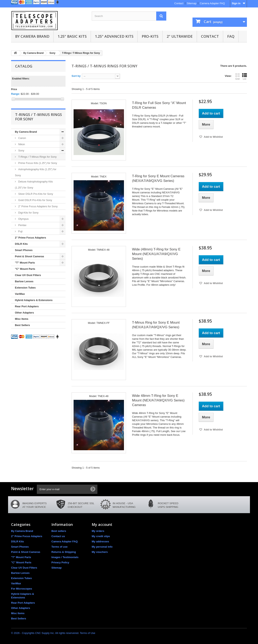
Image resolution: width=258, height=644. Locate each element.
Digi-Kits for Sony (28, 213)
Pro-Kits (150, 36)
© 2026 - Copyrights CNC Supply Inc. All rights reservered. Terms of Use (53, 633)
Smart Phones (24, 250)
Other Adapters (24, 313)
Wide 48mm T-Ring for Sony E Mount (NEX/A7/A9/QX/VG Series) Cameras (158, 400)
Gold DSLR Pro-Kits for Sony (35, 200)
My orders (98, 531)
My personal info (102, 547)
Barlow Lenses (24, 281)
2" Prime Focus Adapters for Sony (38, 206)
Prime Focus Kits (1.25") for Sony (37, 163)
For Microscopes (22, 589)
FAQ (231, 36)
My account (102, 524)
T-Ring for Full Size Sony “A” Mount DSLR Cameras (159, 105)
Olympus (23, 219)
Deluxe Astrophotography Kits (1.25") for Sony (34, 185)
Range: (16, 94)
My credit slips (101, 536)
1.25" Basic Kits (72, 36)
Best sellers (59, 531)
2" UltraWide (180, 36)
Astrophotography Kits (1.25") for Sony (36, 172)
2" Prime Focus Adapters (31, 238)
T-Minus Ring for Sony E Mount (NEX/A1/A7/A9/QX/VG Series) (156, 325)
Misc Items (22, 319)
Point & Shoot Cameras (29, 256)
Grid (237, 76)
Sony (21, 151)
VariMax (20, 294)
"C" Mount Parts (25, 269)
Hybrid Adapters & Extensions (34, 300)
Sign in (236, 3)
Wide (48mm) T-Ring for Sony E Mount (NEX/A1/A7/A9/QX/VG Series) (156, 254)
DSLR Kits (21, 244)
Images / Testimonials (65, 557)
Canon (22, 138)
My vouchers (100, 552)
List (244, 76)
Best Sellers (22, 325)
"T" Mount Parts (25, 263)
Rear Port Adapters (27, 306)
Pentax (22, 225)
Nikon (21, 144)
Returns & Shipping (64, 552)
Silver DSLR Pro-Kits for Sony (35, 194)
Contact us (58, 536)
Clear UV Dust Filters (28, 275)
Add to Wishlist (213, 137)
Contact (179, 3)
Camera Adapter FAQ (212, 3)
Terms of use (59, 547)
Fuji (20, 231)
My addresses (100, 541)
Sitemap (192, 3)
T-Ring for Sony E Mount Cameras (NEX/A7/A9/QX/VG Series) (158, 178)
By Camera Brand (32, 36)
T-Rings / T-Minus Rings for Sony (37, 157)
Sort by (76, 76)
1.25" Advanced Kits (114, 36)
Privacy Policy (60, 562)
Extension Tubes (25, 288)
